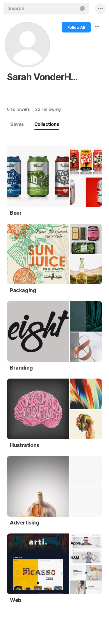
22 (48, 109)
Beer (16, 213)
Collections (47, 124)
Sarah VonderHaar (45, 77)
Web (16, 600)
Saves (17, 124)
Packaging (23, 290)
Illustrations (25, 445)
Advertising (25, 523)
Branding (21, 368)
